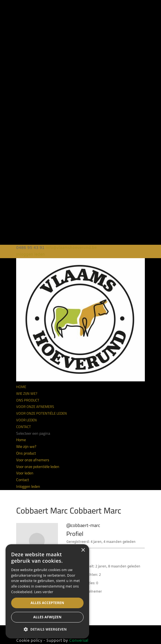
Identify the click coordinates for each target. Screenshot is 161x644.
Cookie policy (29, 641)
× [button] (83, 550)
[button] (47, 629)
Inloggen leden (31, 255)
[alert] (47, 591)
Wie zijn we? (27, 393)
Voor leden (26, 420)
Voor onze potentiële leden (42, 413)
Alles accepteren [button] (47, 603)
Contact (24, 427)
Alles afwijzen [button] (47, 617)
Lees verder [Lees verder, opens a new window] (44, 592)
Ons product (28, 400)
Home (21, 387)
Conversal (79, 641)
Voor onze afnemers (35, 407)
